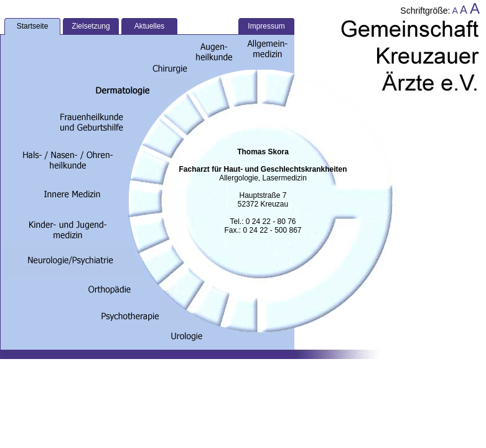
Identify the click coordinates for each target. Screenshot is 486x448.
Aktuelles (150, 26)
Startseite (33, 26)
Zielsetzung (91, 26)
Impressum (266, 26)
